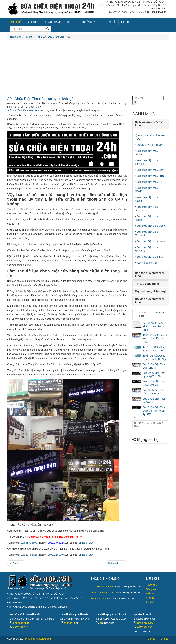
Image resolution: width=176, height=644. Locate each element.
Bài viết (150, 593)
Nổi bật (160, 313)
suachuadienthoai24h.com (38, 639)
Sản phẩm (152, 589)
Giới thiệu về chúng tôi (103, 587)
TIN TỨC (71, 22)
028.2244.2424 (29, 555)
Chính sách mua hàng (102, 593)
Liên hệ (150, 602)
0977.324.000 (55, 555)
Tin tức (28, 37)
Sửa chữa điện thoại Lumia (151, 241)
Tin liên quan (142, 314)
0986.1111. (70, 623)
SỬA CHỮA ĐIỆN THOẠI (150, 145)
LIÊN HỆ (126, 22)
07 (101, 623)
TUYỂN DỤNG (89, 22)
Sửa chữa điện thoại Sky (150, 257)
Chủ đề (150, 598)
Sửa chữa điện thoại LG (149, 182)
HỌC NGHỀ (109, 22)
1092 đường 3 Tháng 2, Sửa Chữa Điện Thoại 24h (155, 339)
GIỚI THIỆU (33, 22)
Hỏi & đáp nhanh (100, 599)
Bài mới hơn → (116, 563)
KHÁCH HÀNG (53, 22)
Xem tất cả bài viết (147, 263)
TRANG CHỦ (14, 22)
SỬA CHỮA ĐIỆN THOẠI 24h (23, 110)
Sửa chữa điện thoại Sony (150, 170)
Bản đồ (152, 639)
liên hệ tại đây (85, 543)
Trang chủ (15, 37)
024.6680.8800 (29, 543)
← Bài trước (16, 563)
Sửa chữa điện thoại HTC (150, 176)
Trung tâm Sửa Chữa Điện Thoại (53, 37)
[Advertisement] (88, 71)
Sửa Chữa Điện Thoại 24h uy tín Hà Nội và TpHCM (154, 411)
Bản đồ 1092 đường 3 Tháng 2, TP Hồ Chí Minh (154, 326)
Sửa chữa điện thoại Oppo (150, 226)
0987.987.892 (21, 627)
